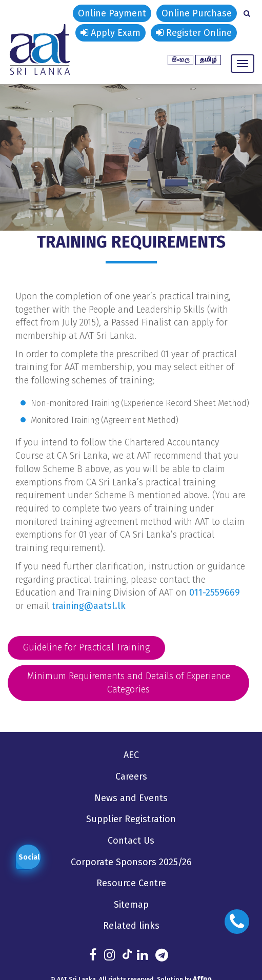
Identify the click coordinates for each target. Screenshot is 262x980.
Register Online (194, 33)
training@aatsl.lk (89, 606)
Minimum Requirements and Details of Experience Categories (129, 683)
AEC (131, 755)
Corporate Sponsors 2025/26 (131, 862)
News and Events (131, 798)
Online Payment (112, 13)
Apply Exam (110, 33)
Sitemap (131, 904)
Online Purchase (197, 13)
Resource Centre (131, 883)
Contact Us (131, 840)
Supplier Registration (131, 819)
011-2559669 (215, 593)
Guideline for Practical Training (86, 647)
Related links (131, 925)
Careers (131, 777)
